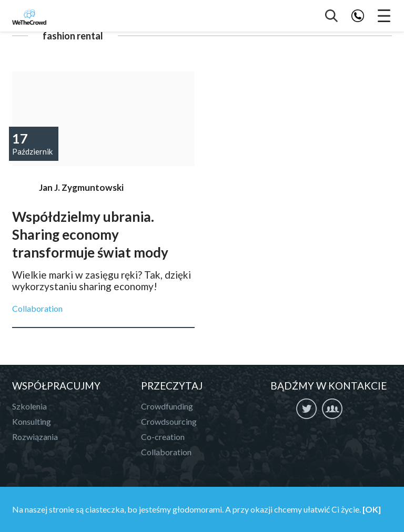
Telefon (358, 16)
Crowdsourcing (169, 421)
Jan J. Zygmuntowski (81, 187)
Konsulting (32, 421)
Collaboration (37, 308)
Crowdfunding (167, 406)
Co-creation (163, 437)
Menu (384, 16)
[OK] (372, 509)
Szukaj (331, 16)
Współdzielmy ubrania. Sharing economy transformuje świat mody (103, 119)
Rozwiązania (35, 437)
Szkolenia (29, 406)
